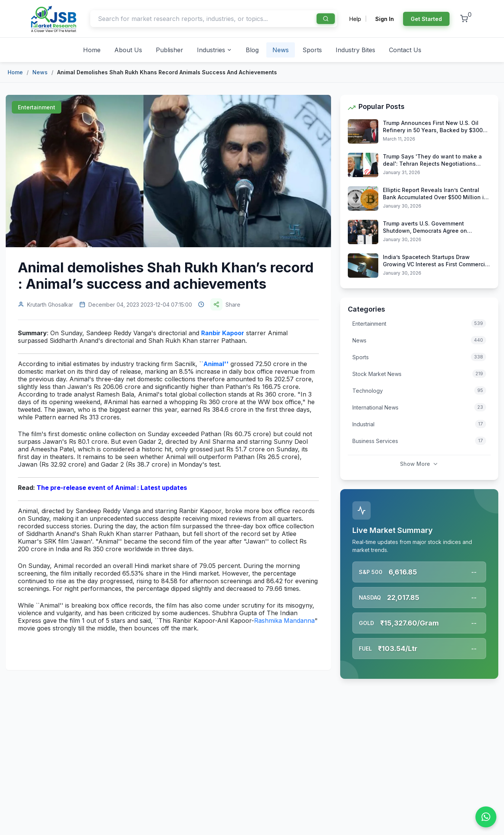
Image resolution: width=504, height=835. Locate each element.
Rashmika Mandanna (284, 621)
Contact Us (405, 50)
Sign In (385, 19)
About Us (128, 50)
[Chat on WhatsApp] (486, 817)
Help (355, 19)
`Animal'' (215, 364)
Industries (214, 50)
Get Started (426, 19)
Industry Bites (355, 50)
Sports (312, 50)
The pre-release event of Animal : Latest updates (112, 488)
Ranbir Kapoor (223, 333)
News (281, 50)
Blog (252, 50)
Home (92, 50)
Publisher (170, 50)
